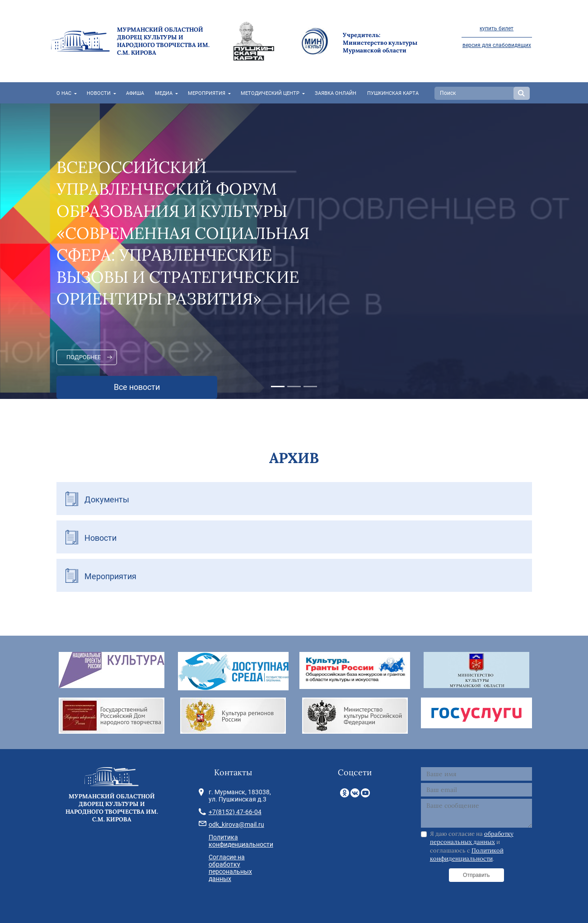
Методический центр (270, 93)
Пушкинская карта (393, 93)
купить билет (497, 28)
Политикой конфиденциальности (467, 855)
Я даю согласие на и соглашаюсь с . (472, 846)
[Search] (475, 93)
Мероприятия (207, 93)
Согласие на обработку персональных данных (230, 868)
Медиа (164, 93)
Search (522, 93)
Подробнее (84, 357)
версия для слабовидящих (497, 45)
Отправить (476, 875)
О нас (64, 93)
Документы (107, 499)
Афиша (135, 93)
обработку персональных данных (472, 838)
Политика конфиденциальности (241, 841)
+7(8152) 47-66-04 (235, 812)
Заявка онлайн (336, 93)
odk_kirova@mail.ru (236, 825)
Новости (99, 93)
